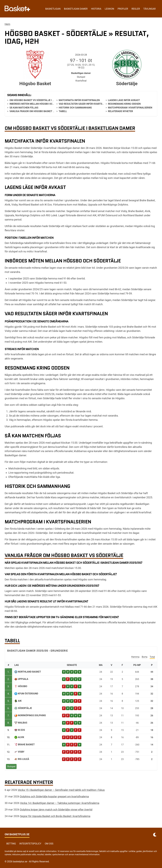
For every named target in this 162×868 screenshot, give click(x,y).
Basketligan (53, 9)
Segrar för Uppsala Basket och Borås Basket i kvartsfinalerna (55, 816)
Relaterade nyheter (120, 111)
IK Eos (21, 730)
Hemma (135, 657)
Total (152, 657)
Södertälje (25, 708)
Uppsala (23, 679)
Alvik (21, 737)
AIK (20, 701)
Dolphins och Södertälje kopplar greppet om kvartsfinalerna (54, 796)
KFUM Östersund (28, 694)
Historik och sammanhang (75, 108)
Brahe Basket (26, 745)
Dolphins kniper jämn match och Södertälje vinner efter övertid (56, 810)
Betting (11, 844)
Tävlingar (150, 9)
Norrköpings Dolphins (32, 715)
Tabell (63, 111)
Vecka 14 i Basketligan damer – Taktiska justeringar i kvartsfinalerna (60, 803)
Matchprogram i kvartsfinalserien (130, 108)
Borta (144, 657)
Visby (21, 752)
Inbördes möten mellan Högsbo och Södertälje (39, 104)
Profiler (123, 9)
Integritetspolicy (30, 844)
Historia (96, 9)
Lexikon (109, 9)
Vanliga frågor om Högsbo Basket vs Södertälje (40, 111)
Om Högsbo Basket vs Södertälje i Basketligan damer (43, 100)
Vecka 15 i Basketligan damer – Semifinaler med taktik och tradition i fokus (61, 790)
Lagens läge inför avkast (124, 100)
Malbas (23, 723)
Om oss (49, 844)
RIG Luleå (23, 759)
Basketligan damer (76, 9)
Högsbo (23, 686)
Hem (7, 24)
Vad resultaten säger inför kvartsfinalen (85, 104)
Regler (136, 9)
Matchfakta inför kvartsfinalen (79, 100)
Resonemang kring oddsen (124, 104)
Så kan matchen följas (24, 108)
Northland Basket (29, 672)
